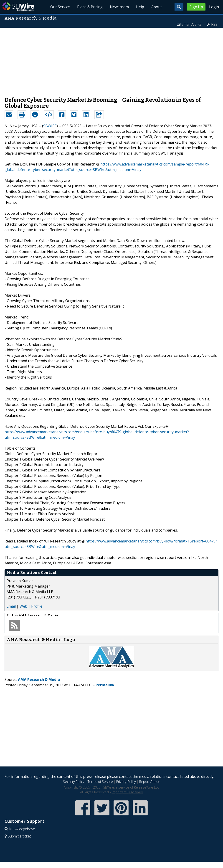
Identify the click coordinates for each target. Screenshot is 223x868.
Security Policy (74, 782)
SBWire (18, 7)
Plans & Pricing (90, 7)
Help (140, 7)
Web (23, 606)
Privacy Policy (126, 782)
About (157, 7)
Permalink (105, 685)
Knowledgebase (22, 829)
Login (214, 7)
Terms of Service (100, 782)
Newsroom (119, 7)
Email (11, 606)
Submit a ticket (19, 836)
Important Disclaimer (127, 792)
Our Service (60, 7)
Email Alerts (191, 24)
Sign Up (196, 7)
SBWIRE (50, 126)
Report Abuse (150, 782)
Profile (37, 606)
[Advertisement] (111, 60)
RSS (214, 24)
